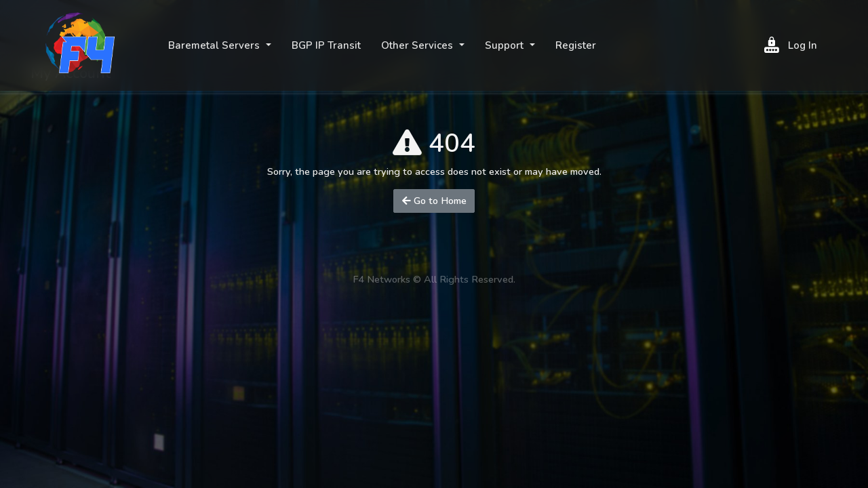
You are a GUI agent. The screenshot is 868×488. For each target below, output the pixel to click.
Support (506, 45)
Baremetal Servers (215, 45)
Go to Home (434, 201)
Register (576, 45)
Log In (791, 45)
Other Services (418, 45)
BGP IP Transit (326, 45)
